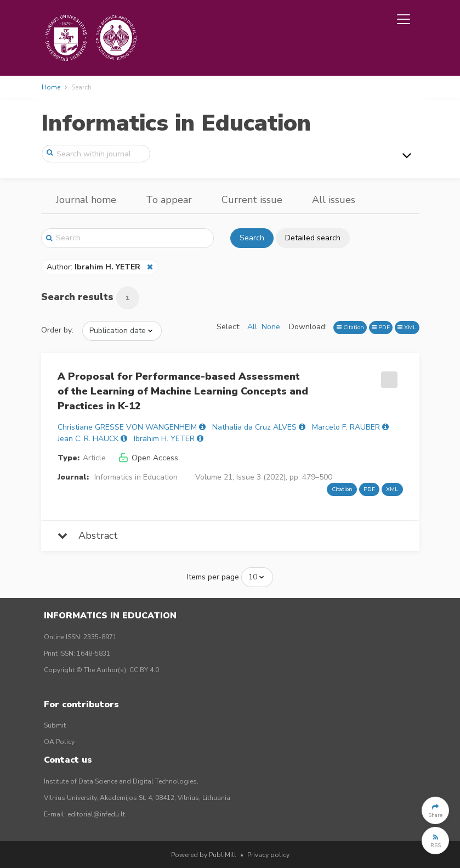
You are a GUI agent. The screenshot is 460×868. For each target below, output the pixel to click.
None (271, 327)
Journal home (86, 200)
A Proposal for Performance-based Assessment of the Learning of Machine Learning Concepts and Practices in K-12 (183, 391)
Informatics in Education (176, 123)
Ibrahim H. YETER (164, 439)
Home (51, 87)
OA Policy (59, 742)
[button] (435, 810)
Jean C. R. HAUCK (88, 439)
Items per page (213, 577)
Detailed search (313, 238)
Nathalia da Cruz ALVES (254, 427)
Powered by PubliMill (204, 855)
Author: (95, 267)
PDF (381, 327)
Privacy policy (268, 855)
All (252, 327)
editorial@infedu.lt (96, 814)
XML (407, 327)
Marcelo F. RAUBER (346, 427)
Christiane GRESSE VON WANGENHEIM (127, 427)
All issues (334, 200)
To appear (169, 200)
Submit (55, 725)
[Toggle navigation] (404, 19)
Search (252, 238)
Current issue (252, 200)
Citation (350, 327)
